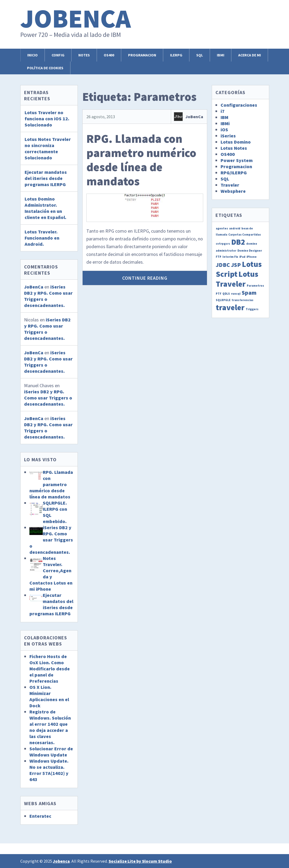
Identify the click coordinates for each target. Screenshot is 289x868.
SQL (200, 55)
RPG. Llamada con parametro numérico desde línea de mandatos (141, 160)
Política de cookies (45, 68)
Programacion (142, 55)
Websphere (233, 191)
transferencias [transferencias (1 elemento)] (242, 300)
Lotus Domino (236, 142)
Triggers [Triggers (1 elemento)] (252, 309)
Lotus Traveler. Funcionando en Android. (42, 238)
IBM (224, 117)
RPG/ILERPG (234, 173)
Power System (237, 160)
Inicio (32, 55)
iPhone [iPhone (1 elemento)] (252, 257)
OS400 (109, 55)
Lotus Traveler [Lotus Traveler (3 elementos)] (237, 279)
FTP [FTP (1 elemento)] (219, 257)
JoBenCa (194, 117)
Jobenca (76, 18)
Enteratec (40, 816)
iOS (224, 130)
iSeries (228, 136)
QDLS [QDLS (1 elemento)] (226, 294)
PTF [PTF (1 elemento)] (219, 294)
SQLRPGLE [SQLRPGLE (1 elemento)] (223, 300)
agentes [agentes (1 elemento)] (222, 228)
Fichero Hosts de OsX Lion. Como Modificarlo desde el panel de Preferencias (50, 669)
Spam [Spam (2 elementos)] (249, 293)
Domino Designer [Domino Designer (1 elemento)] (250, 251)
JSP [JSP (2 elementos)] (236, 265)
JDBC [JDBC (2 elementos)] (223, 265)
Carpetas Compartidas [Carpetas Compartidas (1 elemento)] (245, 235)
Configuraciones (239, 105)
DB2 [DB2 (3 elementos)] (238, 242)
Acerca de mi (250, 55)
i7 (223, 111)
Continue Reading (145, 278)
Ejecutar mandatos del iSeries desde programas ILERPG (46, 178)
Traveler (230, 185)
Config (58, 55)
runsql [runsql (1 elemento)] (236, 294)
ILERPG (176, 55)
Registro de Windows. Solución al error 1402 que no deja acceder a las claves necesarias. (50, 727)
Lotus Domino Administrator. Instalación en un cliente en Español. (45, 208)
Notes (84, 55)
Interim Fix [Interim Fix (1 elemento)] (230, 257)
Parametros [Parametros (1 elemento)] (255, 286)
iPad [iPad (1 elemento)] (242, 257)
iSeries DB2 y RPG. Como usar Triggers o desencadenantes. (48, 398)
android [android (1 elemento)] (235, 228)
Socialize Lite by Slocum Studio (140, 861)
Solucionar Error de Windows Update (51, 752)
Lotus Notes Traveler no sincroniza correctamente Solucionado (48, 148)
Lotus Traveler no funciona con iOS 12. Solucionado (47, 119)
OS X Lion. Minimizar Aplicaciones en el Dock (49, 696)
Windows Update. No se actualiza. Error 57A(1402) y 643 (49, 770)
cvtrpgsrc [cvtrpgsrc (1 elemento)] (223, 244)
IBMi (221, 55)
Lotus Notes (234, 148)
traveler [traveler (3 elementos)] (230, 307)
